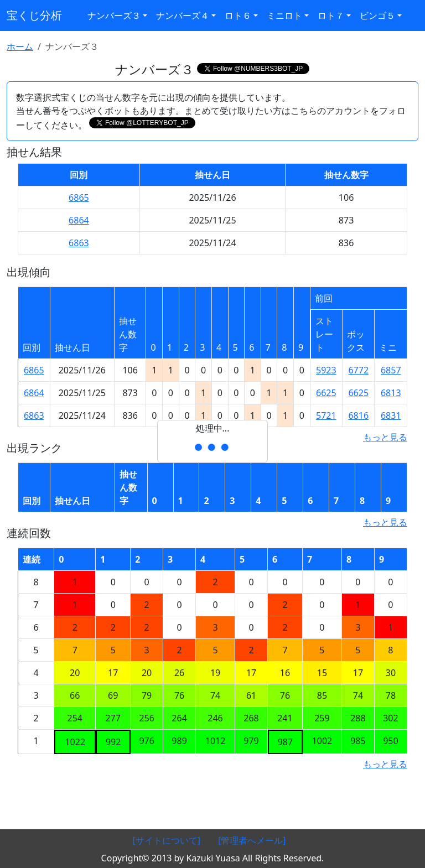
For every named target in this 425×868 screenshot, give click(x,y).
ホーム (20, 46)
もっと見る (385, 437)
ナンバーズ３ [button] (114, 15)
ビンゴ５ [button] (377, 15)
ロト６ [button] (238, 15)
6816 (358, 415)
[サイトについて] (166, 840)
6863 (79, 243)
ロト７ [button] (331, 15)
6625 (326, 393)
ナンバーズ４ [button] (183, 15)
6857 (391, 370)
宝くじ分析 (34, 15)
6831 (391, 415)
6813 (391, 393)
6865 (79, 197)
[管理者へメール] (252, 840)
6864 (79, 220)
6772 (358, 370)
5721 (326, 415)
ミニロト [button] (284, 15)
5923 (326, 370)
